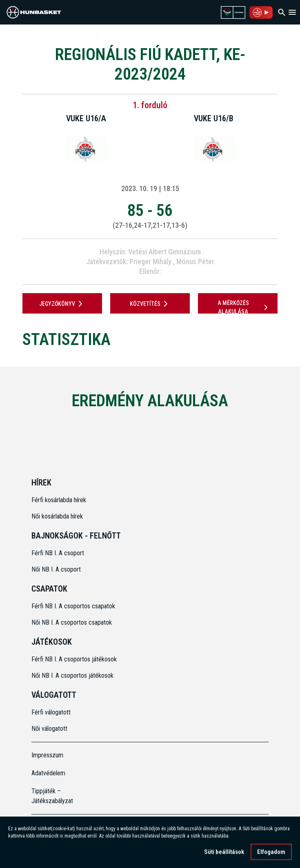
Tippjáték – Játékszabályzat (52, 796)
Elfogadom (271, 853)
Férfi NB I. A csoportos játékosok (74, 659)
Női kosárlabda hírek (57, 516)
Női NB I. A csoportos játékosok (72, 675)
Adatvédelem (48, 773)
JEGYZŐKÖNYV (62, 304)
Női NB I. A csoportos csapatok (72, 622)
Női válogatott (49, 729)
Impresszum (47, 755)
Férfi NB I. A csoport (58, 553)
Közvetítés (150, 304)
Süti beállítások (224, 853)
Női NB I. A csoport (56, 569)
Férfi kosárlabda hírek (59, 500)
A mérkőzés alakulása (244, 307)
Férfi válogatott (51, 712)
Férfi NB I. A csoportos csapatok (74, 606)
